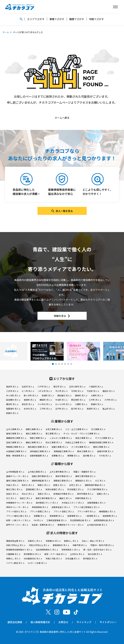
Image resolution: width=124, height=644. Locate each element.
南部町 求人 (93, 409)
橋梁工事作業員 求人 (46, 498)
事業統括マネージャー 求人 (70, 525)
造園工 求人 (103, 494)
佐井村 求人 (30, 409)
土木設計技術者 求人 (97, 525)
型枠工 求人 (28, 485)
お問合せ (63, 622)
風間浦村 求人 (13, 409)
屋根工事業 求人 (14, 433)
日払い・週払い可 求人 (93, 541)
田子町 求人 (77, 409)
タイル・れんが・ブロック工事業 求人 (81, 433)
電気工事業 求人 (34, 433)
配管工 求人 (59, 485)
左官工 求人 (75, 485)
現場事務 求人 (57, 516)
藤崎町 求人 (81, 395)
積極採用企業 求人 (15, 541)
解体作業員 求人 (64, 476)
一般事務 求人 (92, 516)
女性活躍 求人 (72, 558)
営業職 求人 (58, 456)
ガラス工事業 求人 (104, 438)
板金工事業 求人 (83, 438)
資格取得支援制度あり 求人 (19, 550)
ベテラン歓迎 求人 (15, 563)
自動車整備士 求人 (96, 503)
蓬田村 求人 (108, 391)
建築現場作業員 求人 (95, 485)
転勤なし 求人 (71, 541)
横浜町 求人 (12, 404)
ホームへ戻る (62, 118)
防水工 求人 (28, 494)
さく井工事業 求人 (80, 447)
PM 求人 (38, 520)
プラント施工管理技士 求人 (86, 507)
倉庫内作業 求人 (105, 451)
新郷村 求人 (12, 413)
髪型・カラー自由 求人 (55, 554)
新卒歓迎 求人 (90, 558)
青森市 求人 (12, 387)
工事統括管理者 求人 (56, 520)
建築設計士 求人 (83, 481)
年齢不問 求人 (80, 545)
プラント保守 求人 (86, 511)
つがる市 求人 (45, 391)
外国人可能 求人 (54, 558)
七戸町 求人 (95, 400)
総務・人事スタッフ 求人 (18, 520)
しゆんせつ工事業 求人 (61, 438)
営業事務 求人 (74, 516)
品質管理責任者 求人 (104, 520)
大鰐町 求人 (97, 395)
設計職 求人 (89, 456)
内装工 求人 (12, 485)
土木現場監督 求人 (15, 472)
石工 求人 (11, 498)
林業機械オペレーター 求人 (19, 503)
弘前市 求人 (28, 387)
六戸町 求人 (110, 400)
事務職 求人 (73, 456)
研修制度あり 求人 (71, 550)
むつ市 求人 (28, 391)
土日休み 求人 (77, 554)
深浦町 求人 (48, 395)
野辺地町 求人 (78, 400)
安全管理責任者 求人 (80, 520)
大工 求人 (100, 481)
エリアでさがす (36, 19)
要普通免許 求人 (61, 545)
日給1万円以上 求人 (16, 545)
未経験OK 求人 (53, 541)
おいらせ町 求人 (63, 404)
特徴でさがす (96, 19)
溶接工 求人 (44, 494)
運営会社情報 (15, 622)
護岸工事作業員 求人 (85, 476)
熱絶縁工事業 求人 (15, 447)
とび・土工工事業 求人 (76, 429)
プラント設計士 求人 (16, 511)
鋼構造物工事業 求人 (16, 438)
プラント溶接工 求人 (64, 511)
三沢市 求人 (12, 391)
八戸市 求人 (44, 387)
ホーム (6, 32)
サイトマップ (84, 622)
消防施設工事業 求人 (40, 451)
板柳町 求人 (30, 400)
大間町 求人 (81, 404)
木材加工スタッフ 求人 (73, 503)
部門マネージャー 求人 (17, 525)
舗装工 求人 (65, 498)
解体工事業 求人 (85, 451)
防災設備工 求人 (75, 489)
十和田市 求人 (96, 387)
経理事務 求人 (110, 516)
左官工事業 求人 (54, 429)
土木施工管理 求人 (37, 472)
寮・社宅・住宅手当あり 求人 (97, 550)
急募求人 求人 (35, 541)
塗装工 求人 (12, 494)
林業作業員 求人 (83, 498)
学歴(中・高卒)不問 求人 (102, 545)
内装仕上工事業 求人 (75, 442)
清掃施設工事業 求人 (64, 451)
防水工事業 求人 (54, 442)
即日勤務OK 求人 (32, 554)
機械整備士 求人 (107, 511)
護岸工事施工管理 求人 (17, 481)
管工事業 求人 (53, 433)
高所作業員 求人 (85, 494)
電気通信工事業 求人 (38, 447)
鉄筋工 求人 (44, 485)
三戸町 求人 (46, 409)
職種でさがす (77, 19)
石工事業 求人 (98, 429)
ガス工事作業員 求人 (97, 489)
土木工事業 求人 (14, 429)
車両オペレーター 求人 (17, 507)
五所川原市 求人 (77, 387)
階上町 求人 (108, 409)
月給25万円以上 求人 (39, 545)
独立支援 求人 (95, 554)
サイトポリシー (108, 622)
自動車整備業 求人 (39, 456)
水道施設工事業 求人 (16, 451)
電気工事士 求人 (14, 489)
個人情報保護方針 (40, 622)
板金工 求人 (26, 498)
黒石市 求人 (59, 387)
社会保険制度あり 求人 (47, 550)
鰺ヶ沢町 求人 (31, 395)
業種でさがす (57, 19)
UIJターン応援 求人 (37, 563)
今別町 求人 (93, 391)
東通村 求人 (97, 404)
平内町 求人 (77, 391)
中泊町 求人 (61, 400)
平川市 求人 (61, 391)
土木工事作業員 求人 (60, 472)
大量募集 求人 (13, 554)
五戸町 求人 (61, 409)
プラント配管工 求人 (40, 511)
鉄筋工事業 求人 (38, 438)
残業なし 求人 (13, 558)
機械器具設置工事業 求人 (101, 442)
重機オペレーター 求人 (17, 476)
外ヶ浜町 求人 (13, 395)
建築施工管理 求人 (63, 481)
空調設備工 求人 (34, 489)
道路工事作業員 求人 (42, 476)
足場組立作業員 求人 (63, 494)
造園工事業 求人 (60, 447)
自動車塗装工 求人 (61, 507)
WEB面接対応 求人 (33, 558)
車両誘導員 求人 (40, 507)
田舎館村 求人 (13, 400)
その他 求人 (105, 456)
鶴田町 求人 (46, 400)
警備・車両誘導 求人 (16, 456)
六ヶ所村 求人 (45, 404)
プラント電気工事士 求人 (18, 516)
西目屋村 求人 (64, 395)
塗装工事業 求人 (14, 442)
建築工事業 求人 (34, 429)
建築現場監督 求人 (41, 481)
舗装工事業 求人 (34, 442)
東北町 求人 (28, 404)
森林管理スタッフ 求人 (47, 503)
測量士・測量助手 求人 (84, 472)
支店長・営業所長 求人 (43, 525)
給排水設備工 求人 (55, 489)
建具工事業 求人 (101, 447)
